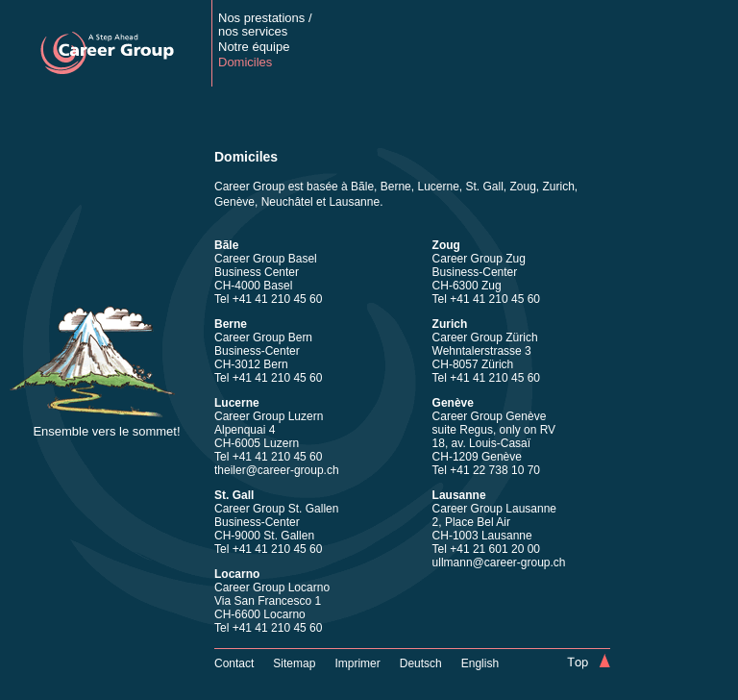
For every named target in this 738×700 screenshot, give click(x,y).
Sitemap (294, 663)
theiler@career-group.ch (277, 470)
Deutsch (421, 663)
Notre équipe (254, 47)
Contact (234, 663)
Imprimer (357, 663)
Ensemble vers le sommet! (106, 431)
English (480, 663)
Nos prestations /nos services (265, 25)
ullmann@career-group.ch (499, 562)
